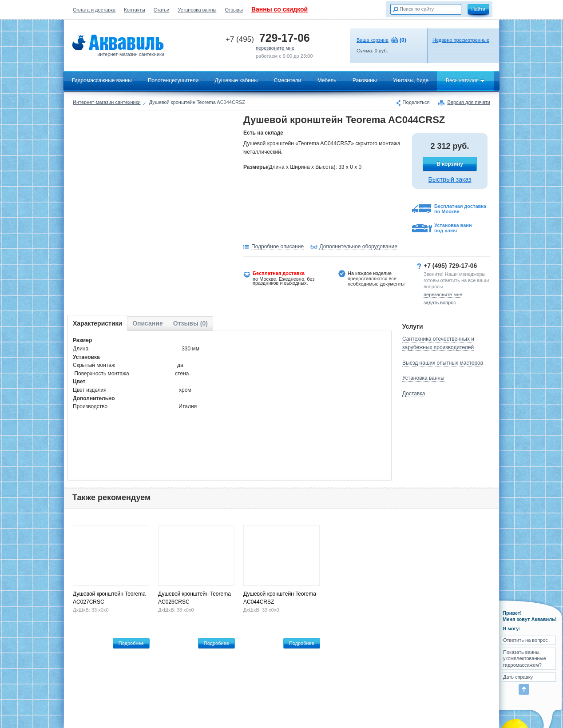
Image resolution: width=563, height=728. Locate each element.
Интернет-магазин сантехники (107, 102)
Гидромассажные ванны (102, 80)
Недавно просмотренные (461, 40)
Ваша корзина (373, 40)
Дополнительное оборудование (358, 247)
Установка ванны (197, 10)
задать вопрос (440, 302)
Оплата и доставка (94, 10)
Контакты (135, 10)
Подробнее (131, 643)
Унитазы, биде (411, 80)
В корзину (450, 164)
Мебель (327, 80)
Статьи (162, 10)
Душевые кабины (236, 80)
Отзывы (234, 10)
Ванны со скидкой (280, 9)
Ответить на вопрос (525, 640)
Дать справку (518, 677)
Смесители (288, 80)
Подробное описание (278, 247)
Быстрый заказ (450, 179)
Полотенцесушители (173, 80)
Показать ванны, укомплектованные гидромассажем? (525, 658)
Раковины (365, 80)
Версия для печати (469, 103)
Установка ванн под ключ (453, 228)
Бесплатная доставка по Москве (460, 209)
